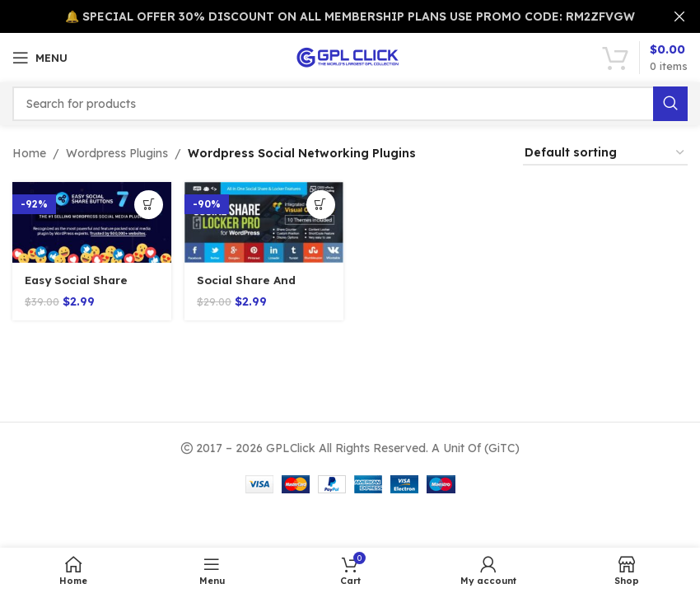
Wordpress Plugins (117, 153)
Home (29, 153)
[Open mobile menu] (40, 58)
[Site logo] (350, 57)
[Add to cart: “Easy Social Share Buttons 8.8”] (146, 205)
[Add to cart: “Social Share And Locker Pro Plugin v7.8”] (319, 205)
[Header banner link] (325, 16)
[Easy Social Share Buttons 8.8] (91, 222)
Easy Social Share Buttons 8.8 (79, 287)
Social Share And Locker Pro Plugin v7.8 (264, 287)
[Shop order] (605, 154)
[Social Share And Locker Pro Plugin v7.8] (264, 222)
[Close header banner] (679, 16)
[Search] (350, 104)
